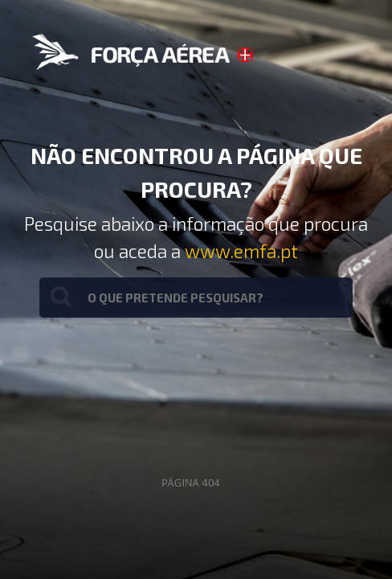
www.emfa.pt (241, 251)
